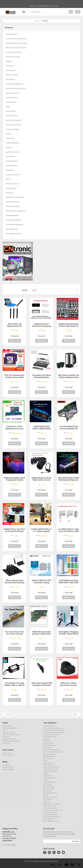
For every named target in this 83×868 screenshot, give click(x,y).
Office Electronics (12, 116)
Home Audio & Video (13, 57)
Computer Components (14, 120)
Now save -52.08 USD (29, 2)
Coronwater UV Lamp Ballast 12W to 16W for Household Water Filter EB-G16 (15, 686)
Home (37, 21)
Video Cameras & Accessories (16, 48)
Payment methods (9, 734)
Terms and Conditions (10, 730)
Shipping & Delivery (9, 741)
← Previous (9, 714)
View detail (15, 336)
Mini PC (8, 179)
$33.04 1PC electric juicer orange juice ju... (49, 2)
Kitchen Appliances (12, 215)
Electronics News (8, 771)
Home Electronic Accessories (16, 89)
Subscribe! (75, 843)
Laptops (9, 147)
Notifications (7, 767)
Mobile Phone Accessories (15, 197)
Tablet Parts (10, 138)
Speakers (9, 61)
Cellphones (10, 193)
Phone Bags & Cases (13, 206)
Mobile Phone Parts (13, 202)
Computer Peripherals (13, 125)
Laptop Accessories (13, 152)
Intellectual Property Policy (12, 743)
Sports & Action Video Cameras (17, 43)
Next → (76, 714)
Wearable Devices (12, 98)
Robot (8, 107)
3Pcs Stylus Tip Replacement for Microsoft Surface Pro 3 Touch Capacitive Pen (14, 327)
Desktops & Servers (13, 184)
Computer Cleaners (13, 129)
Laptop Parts (10, 157)
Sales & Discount (8, 769)
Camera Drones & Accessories (16, 39)
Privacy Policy (7, 728)
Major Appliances (12, 229)
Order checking (43, 6)
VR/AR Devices (11, 102)
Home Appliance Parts (14, 234)
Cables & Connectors (13, 175)
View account (54, 6)
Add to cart (15, 341)
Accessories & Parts (13, 93)
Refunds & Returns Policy (11, 737)
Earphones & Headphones (15, 84)
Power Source (11, 111)
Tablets (8, 134)
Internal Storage (11, 166)
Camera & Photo (12, 34)
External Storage (12, 161)
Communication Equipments (16, 211)
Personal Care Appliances (15, 225)
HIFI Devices (10, 66)
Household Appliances (14, 220)
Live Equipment (11, 70)
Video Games (10, 79)
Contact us (33, 6)
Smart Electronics (12, 75)
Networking (10, 170)
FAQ (4, 732)
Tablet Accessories (12, 143)
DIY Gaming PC (11, 188)
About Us (6, 739)
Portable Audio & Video (14, 52)
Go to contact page (9, 847)
